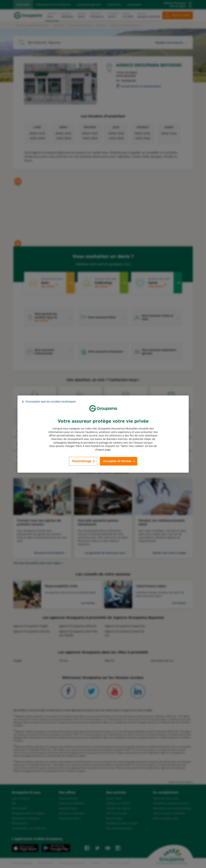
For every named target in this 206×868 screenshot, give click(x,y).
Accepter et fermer (117, 461)
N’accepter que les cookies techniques (51, 401)
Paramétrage (82, 461)
